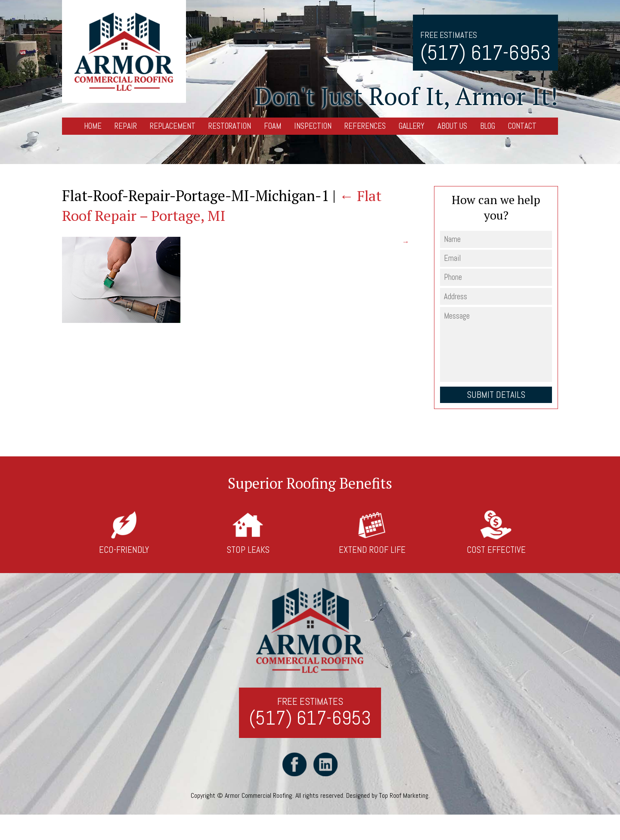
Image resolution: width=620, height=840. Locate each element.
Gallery (412, 126)
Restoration (230, 126)
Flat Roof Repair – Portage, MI (222, 206)
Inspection (313, 126)
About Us (452, 126)
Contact (522, 126)
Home (93, 126)
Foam (273, 126)
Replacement (173, 126)
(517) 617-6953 (485, 53)
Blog (488, 126)
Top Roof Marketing (403, 798)
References (365, 126)
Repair (126, 126)
